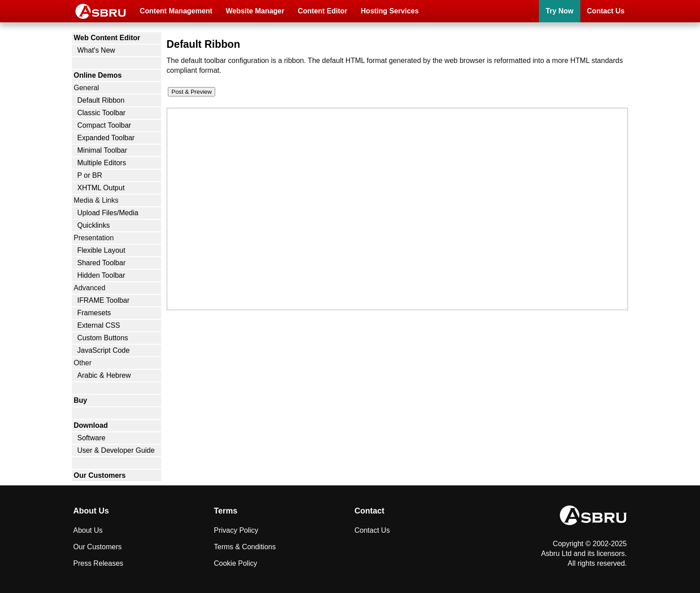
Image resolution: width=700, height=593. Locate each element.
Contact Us (606, 11)
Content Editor (323, 11)
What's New (96, 50)
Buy (80, 400)
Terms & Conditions (245, 547)
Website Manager (255, 11)
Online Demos (98, 75)
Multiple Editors (102, 163)
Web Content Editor (107, 38)
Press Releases (98, 563)
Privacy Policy (236, 530)
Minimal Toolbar (102, 150)
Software (91, 438)
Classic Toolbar (101, 113)
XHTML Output (101, 188)
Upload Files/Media (108, 213)
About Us (88, 530)
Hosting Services (390, 11)
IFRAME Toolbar (103, 300)
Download (91, 425)
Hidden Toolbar (101, 275)
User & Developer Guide (116, 450)
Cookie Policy (235, 563)
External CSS (99, 325)
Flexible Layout (101, 250)
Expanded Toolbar (106, 138)
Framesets (94, 313)
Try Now (559, 11)
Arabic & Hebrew (104, 375)
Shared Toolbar (101, 263)
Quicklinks (94, 225)
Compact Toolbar (104, 125)
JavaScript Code (103, 350)
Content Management (176, 11)
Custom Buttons (103, 338)
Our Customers (100, 475)
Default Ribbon (101, 100)
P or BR (90, 175)
